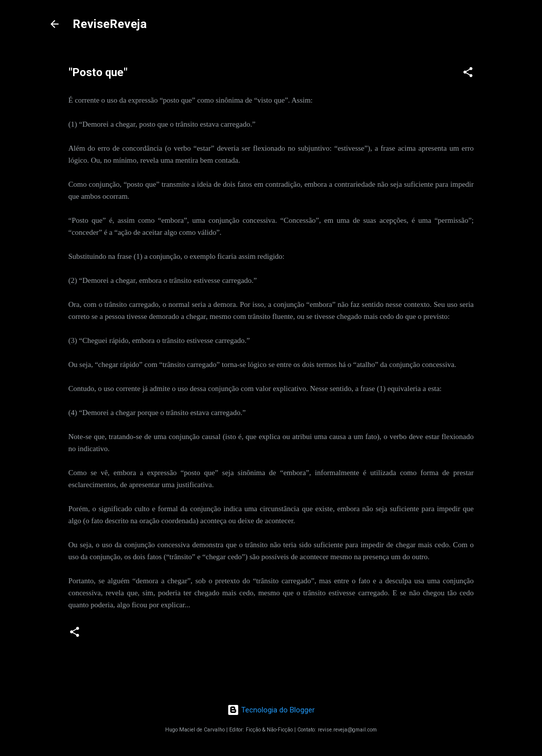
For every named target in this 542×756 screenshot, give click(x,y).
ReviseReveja (110, 24)
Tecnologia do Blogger (271, 710)
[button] (468, 74)
